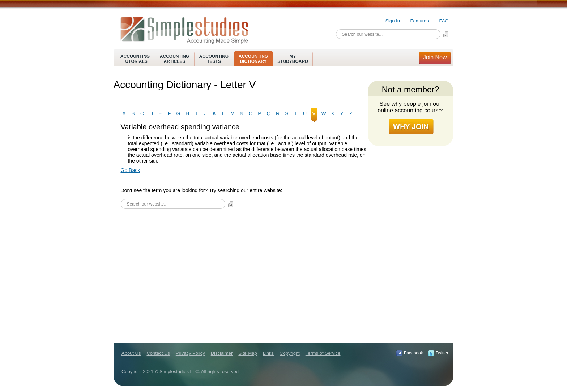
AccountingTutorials (135, 59)
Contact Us (158, 353)
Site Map (248, 353)
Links (268, 353)
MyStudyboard (293, 59)
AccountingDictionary (253, 59)
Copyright (290, 353)
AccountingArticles (174, 59)
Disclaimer (222, 353)
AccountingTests (214, 59)
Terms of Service (323, 353)
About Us (131, 353)
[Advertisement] (244, 267)
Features (420, 21)
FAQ (444, 21)
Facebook (413, 353)
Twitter (442, 353)
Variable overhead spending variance (180, 127)
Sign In (392, 21)
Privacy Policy (190, 353)
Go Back (131, 170)
